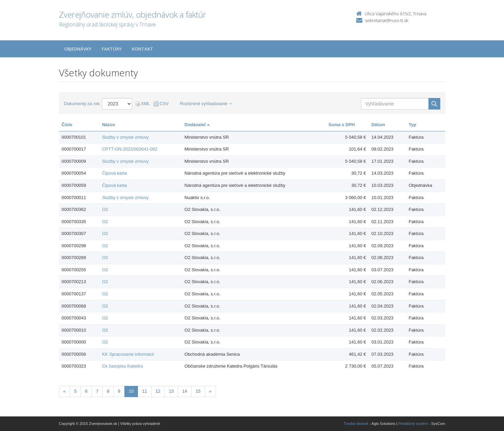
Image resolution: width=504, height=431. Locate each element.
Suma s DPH (341, 125)
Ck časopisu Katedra (122, 366)
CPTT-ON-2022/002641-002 (130, 149)
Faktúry (112, 49)
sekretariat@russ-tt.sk (387, 20)
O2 (105, 209)
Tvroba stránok (356, 424)
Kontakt (143, 49)
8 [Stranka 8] (108, 391)
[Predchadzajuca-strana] (65, 391)
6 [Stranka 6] (86, 391)
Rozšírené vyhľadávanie (206, 104)
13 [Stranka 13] (171, 391)
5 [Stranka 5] (75, 391)
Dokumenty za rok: (82, 104)
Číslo (67, 125)
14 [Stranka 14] (185, 391)
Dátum (378, 125)
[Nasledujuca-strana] (210, 391)
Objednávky (78, 49)
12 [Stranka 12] (158, 391)
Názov (108, 125)
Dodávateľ (197, 125)
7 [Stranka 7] (97, 391)
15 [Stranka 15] (198, 391)
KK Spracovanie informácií (128, 354)
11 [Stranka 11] (144, 391)
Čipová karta (114, 173)
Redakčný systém (413, 424)
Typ (412, 125)
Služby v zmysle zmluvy (125, 137)
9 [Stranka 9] (119, 391)
